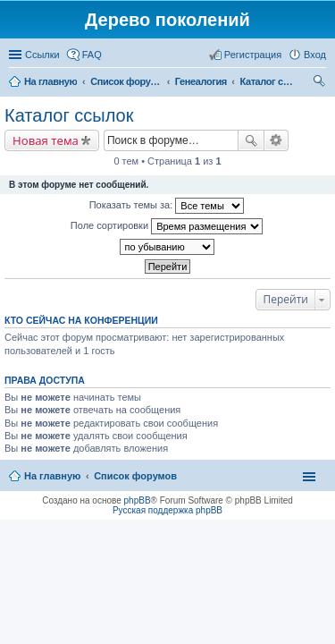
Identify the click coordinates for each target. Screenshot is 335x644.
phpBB (138, 500)
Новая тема (46, 140)
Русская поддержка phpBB (167, 510)
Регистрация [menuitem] (253, 55)
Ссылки (42, 55)
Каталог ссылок (69, 115)
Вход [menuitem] (315, 55)
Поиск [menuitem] (321, 83)
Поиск (251, 140)
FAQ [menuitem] (92, 55)
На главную (52, 476)
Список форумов (135, 476)
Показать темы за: (167, 206)
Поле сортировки (167, 226)
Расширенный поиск (276, 140)
